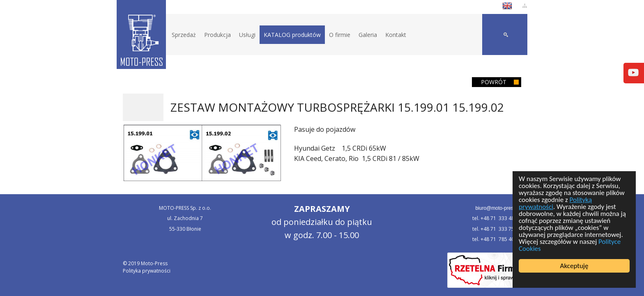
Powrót (494, 82)
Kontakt (396, 35)
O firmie (340, 35)
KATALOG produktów (292, 35)
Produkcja (217, 35)
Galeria (368, 35)
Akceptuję (574, 266)
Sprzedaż (184, 35)
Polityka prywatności (147, 271)
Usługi (247, 35)
